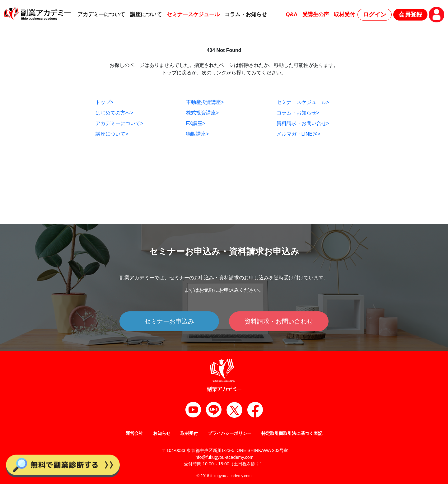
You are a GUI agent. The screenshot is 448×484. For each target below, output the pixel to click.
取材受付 (344, 14)
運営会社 (134, 433)
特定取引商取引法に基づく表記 (292, 433)
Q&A (292, 14)
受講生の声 (316, 14)
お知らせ (162, 433)
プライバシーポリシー (230, 433)
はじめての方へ (114, 113)
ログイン (375, 14)
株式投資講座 (202, 113)
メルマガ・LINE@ (299, 134)
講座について (146, 14)
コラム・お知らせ (246, 14)
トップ (104, 102)
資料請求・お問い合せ (303, 123)
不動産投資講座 (205, 102)
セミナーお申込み (169, 321)
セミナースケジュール (193, 14)
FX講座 (196, 123)
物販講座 (197, 134)
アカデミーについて (101, 14)
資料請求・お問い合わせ (279, 321)
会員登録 (410, 14)
